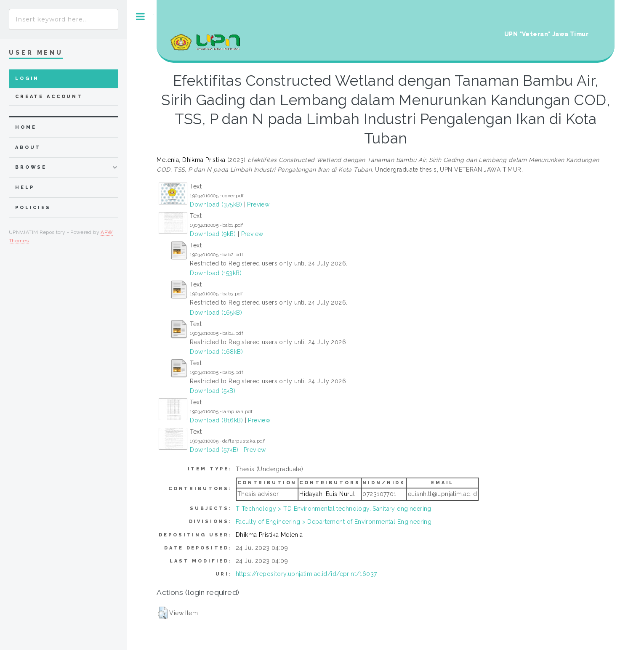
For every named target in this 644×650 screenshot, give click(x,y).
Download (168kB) (216, 352)
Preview (258, 204)
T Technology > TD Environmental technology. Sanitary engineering (334, 509)
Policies (33, 208)
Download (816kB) (216, 420)
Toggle (140, 17)
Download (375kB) (216, 204)
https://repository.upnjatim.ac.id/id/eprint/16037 (306, 574)
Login (27, 78)
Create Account (49, 97)
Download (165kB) (216, 313)
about (28, 147)
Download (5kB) (213, 391)
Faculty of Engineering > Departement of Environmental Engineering (334, 522)
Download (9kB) (213, 234)
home (26, 127)
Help (25, 187)
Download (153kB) (216, 273)
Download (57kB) (214, 450)
